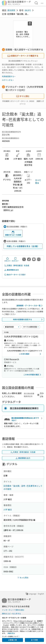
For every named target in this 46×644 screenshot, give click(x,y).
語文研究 (11, 10)
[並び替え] (12, 327)
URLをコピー (15, 259)
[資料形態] (31, 327)
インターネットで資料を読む (13, 610)
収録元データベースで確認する (23, 56)
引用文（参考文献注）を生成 (17, 265)
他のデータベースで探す (15, 275)
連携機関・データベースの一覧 (30, 306)
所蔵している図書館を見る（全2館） (23, 246)
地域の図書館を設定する (28, 320)
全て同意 (34, 640)
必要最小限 (13, 640)
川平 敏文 (8, 510)
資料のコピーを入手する (11, 614)
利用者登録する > (9, 76)
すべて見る (38, 181)
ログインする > (8, 80)
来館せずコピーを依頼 (13, 233)
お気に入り (7, 259)
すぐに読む (23, 96)
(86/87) (28, 10)
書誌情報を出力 (11, 270)
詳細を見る (11, 633)
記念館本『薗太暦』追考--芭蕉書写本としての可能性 (23, 487)
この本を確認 (30, 354)
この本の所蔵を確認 (33, 375)
